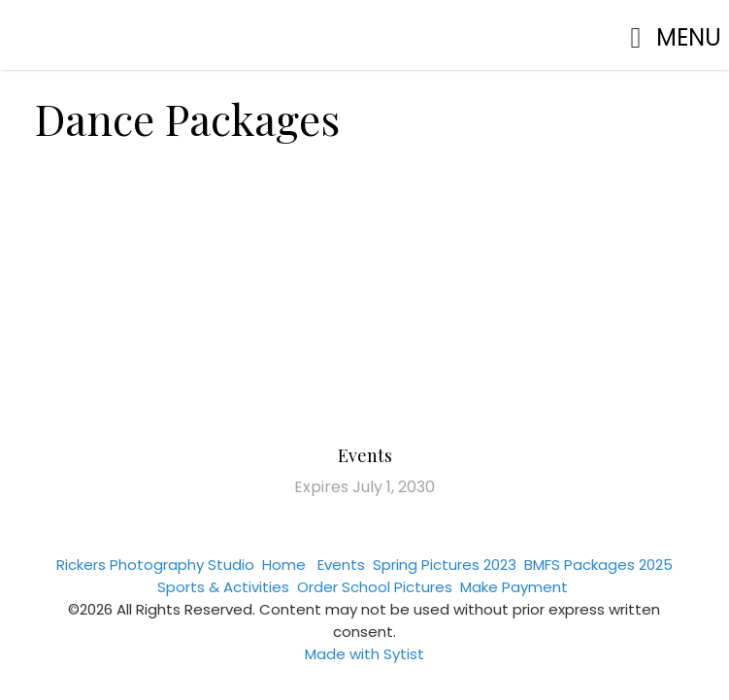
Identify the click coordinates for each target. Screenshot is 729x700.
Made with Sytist (364, 654)
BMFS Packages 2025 (598, 565)
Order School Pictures (375, 587)
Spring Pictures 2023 (445, 565)
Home (284, 565)
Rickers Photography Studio (155, 565)
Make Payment (514, 587)
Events (365, 455)
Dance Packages (187, 118)
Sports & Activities (223, 587)
